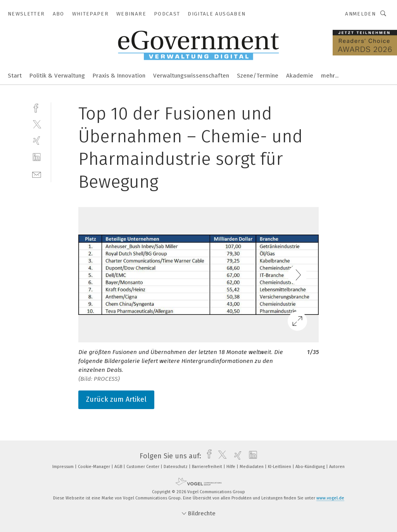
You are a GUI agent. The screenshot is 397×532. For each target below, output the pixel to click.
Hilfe (231, 467)
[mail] (37, 174)
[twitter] (37, 124)
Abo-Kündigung (311, 467)
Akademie (300, 76)
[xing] (37, 141)
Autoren (337, 467)
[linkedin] (37, 157)
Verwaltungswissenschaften (191, 76)
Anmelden (360, 14)
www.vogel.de (330, 498)
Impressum (64, 467)
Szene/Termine (258, 76)
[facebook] (37, 107)
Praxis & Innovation (119, 76)
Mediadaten (252, 467)
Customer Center (143, 467)
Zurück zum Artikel (116, 399)
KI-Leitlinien (280, 467)
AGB (119, 467)
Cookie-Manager (95, 467)
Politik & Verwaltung (57, 76)
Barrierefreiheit (208, 467)
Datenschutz (176, 467)
